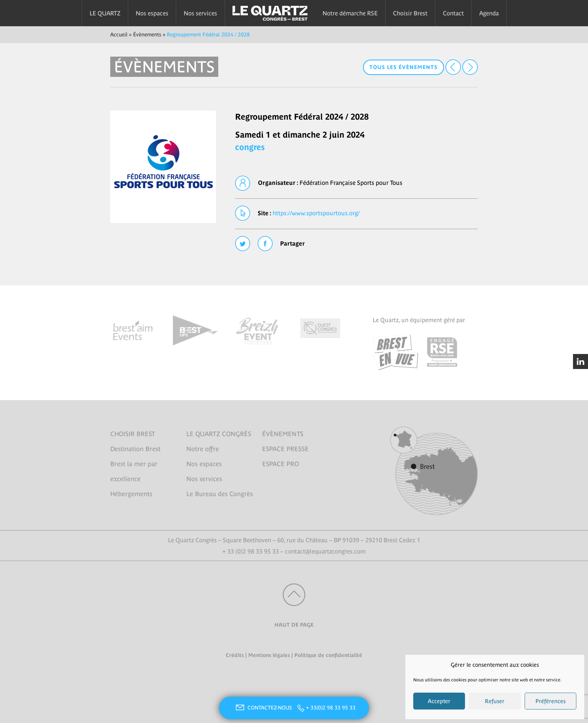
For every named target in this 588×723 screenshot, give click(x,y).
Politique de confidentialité (328, 655)
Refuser (495, 701)
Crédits (235, 655)
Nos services (200, 13)
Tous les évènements (403, 67)
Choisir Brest (410, 13)
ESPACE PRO (280, 464)
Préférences (550, 701)
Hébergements (131, 494)
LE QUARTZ (105, 13)
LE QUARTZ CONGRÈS (219, 434)
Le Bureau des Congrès (220, 494)
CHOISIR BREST (133, 434)
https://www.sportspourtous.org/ (316, 213)
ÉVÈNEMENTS (283, 434)
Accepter (439, 701)
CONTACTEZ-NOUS (263, 708)
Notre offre (203, 449)
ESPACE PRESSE (285, 449)
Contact (453, 13)
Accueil (119, 34)
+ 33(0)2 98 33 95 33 (331, 708)
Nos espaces (152, 13)
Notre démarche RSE (350, 13)
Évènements (147, 34)
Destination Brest (135, 449)
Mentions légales (269, 655)
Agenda (489, 13)
